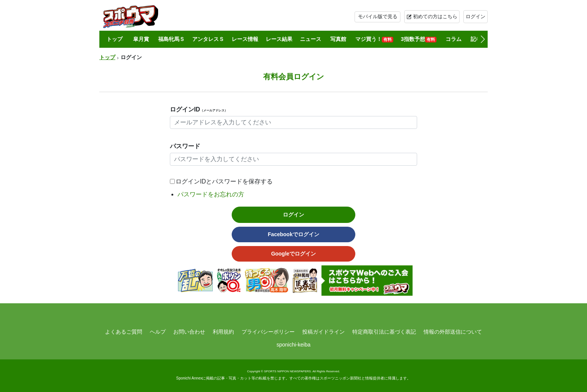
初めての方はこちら (435, 16)
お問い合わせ (189, 332)
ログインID (199, 109)
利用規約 (223, 332)
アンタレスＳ (208, 39)
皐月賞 (141, 39)
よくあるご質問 (124, 332)
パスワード (185, 146)
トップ (115, 39)
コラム (454, 39)
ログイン (476, 16)
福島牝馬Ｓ (171, 39)
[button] (483, 39)
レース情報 (245, 39)
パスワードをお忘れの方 (211, 194)
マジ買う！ (374, 39)
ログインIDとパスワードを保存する (224, 181)
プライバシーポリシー (268, 332)
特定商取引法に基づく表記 (384, 332)
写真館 (338, 39)
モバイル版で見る (378, 16)
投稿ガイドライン (323, 332)
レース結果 (279, 39)
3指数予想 (419, 39)
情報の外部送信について (453, 332)
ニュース (311, 39)
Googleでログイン (293, 254)
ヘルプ (158, 332)
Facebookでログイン (293, 234)
